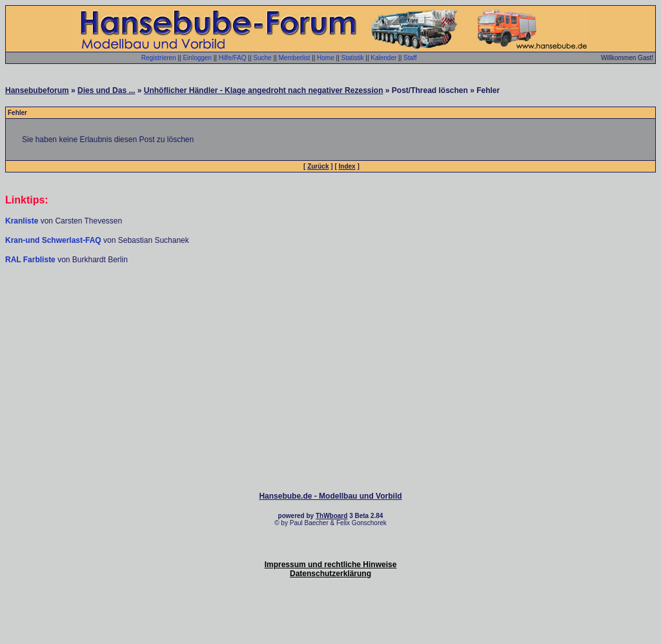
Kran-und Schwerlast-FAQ (54, 240)
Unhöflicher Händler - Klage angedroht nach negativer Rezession (264, 90)
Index (347, 166)
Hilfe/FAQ (233, 58)
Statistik (353, 58)
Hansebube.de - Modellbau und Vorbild (330, 496)
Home (326, 58)
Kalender (383, 58)
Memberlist (294, 58)
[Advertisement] (330, 304)
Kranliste (22, 221)
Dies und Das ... (106, 90)
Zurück (318, 166)
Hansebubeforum (37, 90)
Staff (410, 58)
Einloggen (197, 58)
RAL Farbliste (31, 260)
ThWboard (331, 516)
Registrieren (159, 58)
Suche (262, 58)
